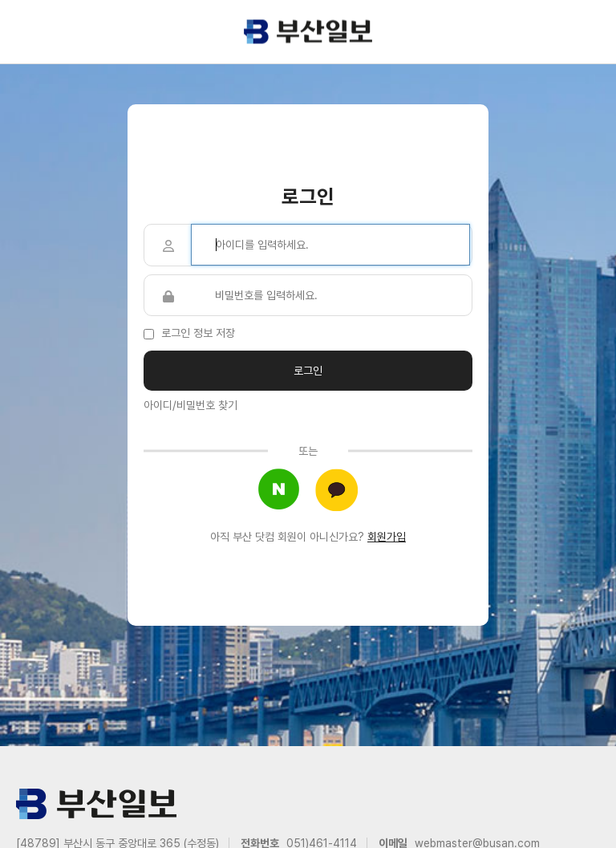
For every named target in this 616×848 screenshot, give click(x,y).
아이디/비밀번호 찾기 (190, 405)
